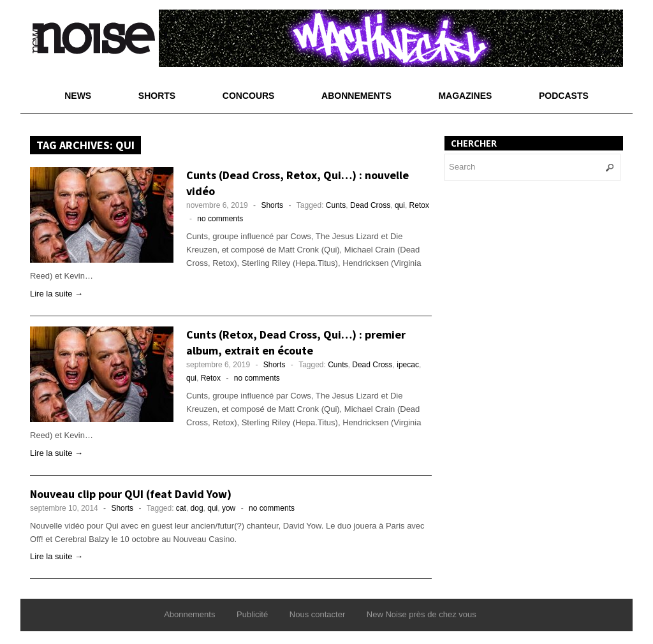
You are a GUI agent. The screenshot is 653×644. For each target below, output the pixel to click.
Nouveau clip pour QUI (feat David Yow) (131, 494)
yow (229, 508)
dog (197, 508)
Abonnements (356, 96)
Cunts (336, 205)
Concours (249, 96)
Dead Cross (370, 205)
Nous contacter (317, 614)
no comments (220, 219)
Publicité (252, 614)
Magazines (465, 96)
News (78, 96)
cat (181, 508)
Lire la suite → (56, 294)
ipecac (408, 365)
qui (400, 205)
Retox (419, 205)
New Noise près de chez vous (422, 614)
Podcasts (564, 96)
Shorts (157, 96)
